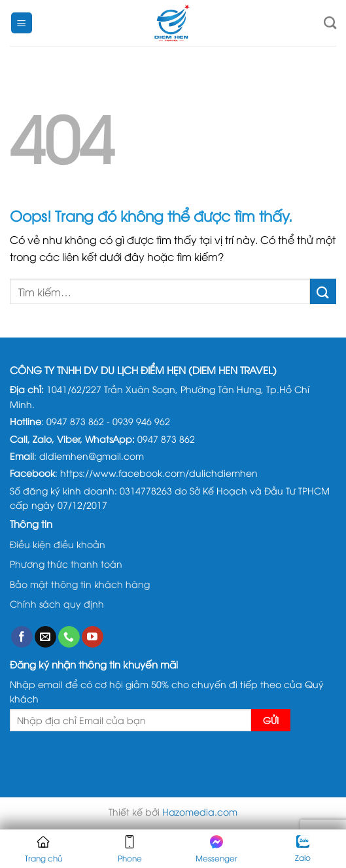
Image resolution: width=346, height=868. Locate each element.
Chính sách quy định (57, 603)
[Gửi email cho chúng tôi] (45, 637)
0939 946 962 (141, 421)
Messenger (216, 849)
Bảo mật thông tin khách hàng (80, 584)
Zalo (303, 849)
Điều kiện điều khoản (58, 544)
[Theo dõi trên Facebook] (22, 637)
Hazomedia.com (200, 811)
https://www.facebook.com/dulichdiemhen (159, 473)
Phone (130, 849)
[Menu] (22, 23)
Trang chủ (43, 849)
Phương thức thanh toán (66, 564)
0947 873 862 (75, 421)
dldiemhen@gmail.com (92, 456)
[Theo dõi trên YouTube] (93, 637)
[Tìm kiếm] (330, 23)
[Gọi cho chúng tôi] (69, 637)
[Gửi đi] (323, 291)
